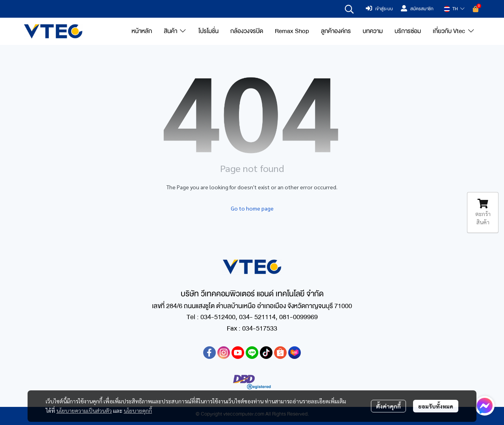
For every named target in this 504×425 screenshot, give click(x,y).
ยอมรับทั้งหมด (436, 406)
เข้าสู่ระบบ (379, 9)
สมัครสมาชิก (417, 9)
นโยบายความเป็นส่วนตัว (84, 410)
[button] (349, 9)
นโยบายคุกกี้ (138, 410)
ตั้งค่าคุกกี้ (388, 406)
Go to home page (252, 208)
